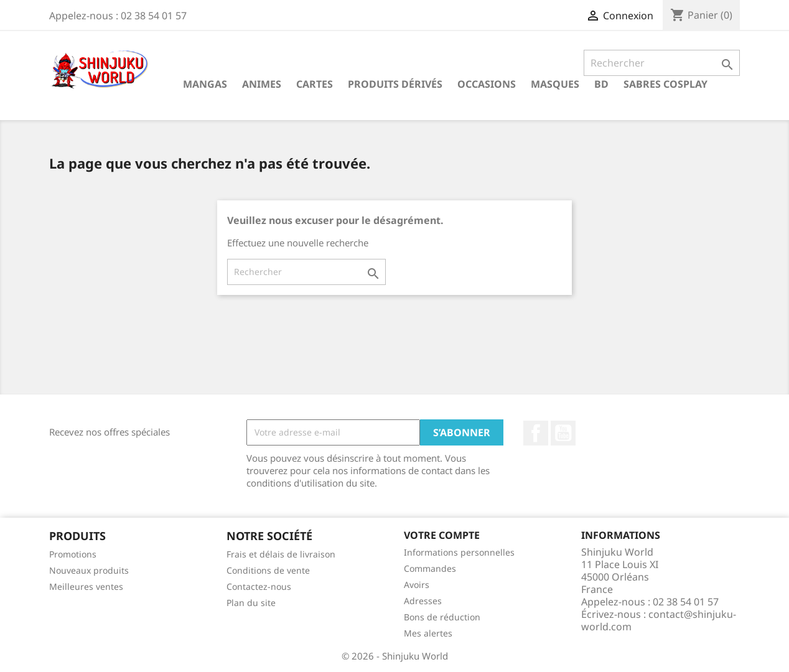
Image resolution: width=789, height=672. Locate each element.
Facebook (536, 433)
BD (601, 84)
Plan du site (251, 603)
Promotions (73, 554)
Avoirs (417, 585)
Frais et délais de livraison (281, 554)
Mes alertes (428, 633)
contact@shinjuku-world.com (659, 620)
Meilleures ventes (86, 586)
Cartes (315, 84)
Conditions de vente (268, 570)
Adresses (423, 601)
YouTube (563, 433)
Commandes (430, 568)
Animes (262, 84)
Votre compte (442, 535)
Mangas (205, 84)
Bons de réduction (442, 617)
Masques (555, 84)
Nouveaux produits (89, 570)
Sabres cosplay (665, 84)
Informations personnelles (459, 552)
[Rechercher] (662, 63)
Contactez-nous (259, 586)
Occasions (487, 84)
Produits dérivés (395, 84)
